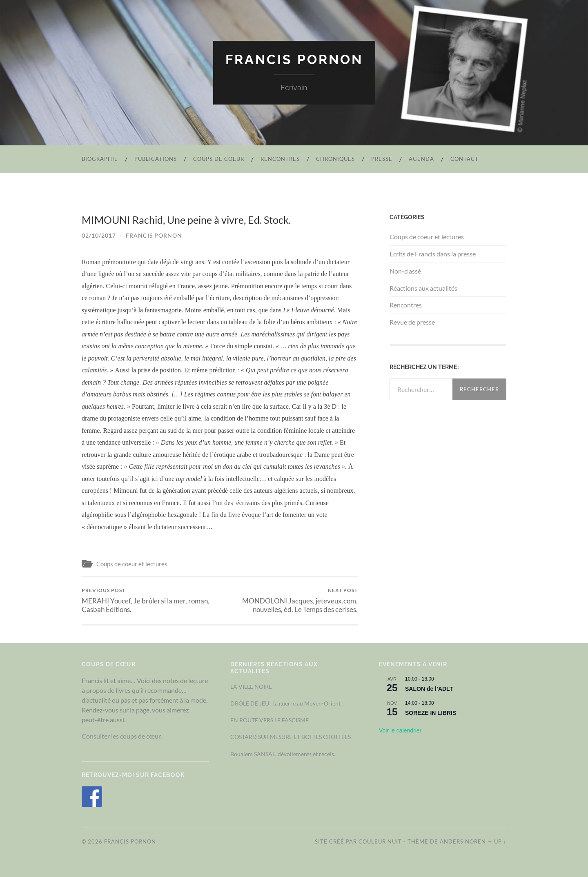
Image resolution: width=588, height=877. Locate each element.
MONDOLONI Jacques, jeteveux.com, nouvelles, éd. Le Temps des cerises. (290, 600)
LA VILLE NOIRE (251, 687)
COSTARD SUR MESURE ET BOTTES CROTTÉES (291, 737)
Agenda (421, 159)
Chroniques (335, 159)
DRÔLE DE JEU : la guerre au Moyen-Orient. (286, 703)
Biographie (100, 159)
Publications (156, 159)
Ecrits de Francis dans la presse (433, 254)
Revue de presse (412, 322)
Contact (464, 159)
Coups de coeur (219, 159)
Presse (382, 159)
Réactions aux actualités (423, 288)
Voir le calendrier (400, 730)
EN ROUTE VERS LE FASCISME (269, 720)
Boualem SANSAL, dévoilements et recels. (283, 754)
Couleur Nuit (380, 841)
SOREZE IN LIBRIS (431, 713)
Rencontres (280, 159)
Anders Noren (463, 841)
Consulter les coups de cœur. (122, 736)
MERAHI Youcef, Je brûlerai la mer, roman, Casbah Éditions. (149, 600)
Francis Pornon (294, 59)
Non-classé (405, 271)
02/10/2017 (99, 235)
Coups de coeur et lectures (132, 564)
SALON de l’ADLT (429, 689)
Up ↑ (500, 841)
